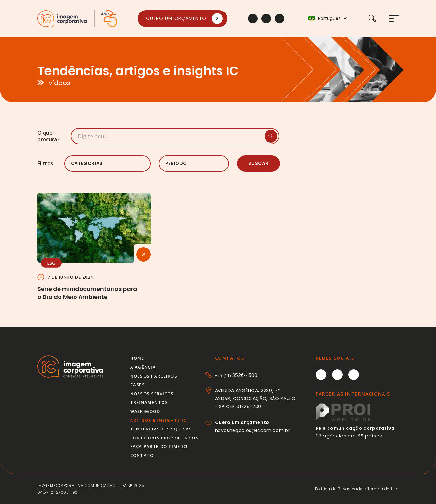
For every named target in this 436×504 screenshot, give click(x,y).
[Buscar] (379, 18)
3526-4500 (236, 375)
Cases (138, 385)
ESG (51, 263)
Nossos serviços (152, 394)
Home (137, 358)
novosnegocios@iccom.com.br (253, 430)
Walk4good (145, 411)
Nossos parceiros (154, 376)
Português (329, 18)
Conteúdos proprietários (164, 438)
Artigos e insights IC (158, 420)
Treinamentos (149, 402)
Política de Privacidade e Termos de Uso (357, 489)
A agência (143, 367)
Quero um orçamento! (177, 18)
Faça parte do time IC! (159, 446)
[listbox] (107, 164)
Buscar (258, 163)
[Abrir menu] (394, 19)
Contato (142, 455)
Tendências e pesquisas (161, 429)
